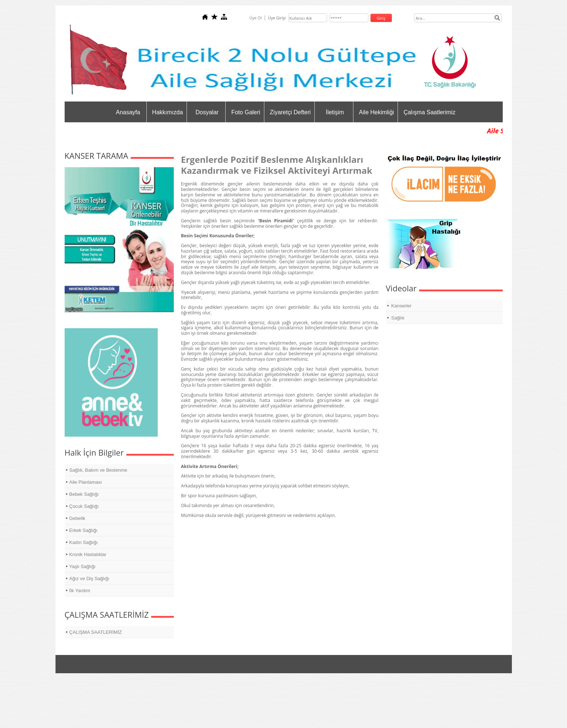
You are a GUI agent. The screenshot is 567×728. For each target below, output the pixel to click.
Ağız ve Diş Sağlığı (89, 578)
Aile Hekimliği (376, 112)
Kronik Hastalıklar (88, 554)
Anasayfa (128, 112)
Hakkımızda (168, 112)
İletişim (335, 112)
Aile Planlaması (86, 482)
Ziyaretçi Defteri (290, 112)
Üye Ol (256, 18)
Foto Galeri (246, 112)
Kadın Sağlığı (84, 542)
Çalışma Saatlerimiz (429, 112)
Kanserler (402, 306)
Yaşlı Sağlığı (83, 566)
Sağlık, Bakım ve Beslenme (98, 470)
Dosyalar (207, 112)
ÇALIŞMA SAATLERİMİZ (96, 632)
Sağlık (398, 318)
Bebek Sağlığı (84, 494)
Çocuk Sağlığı (84, 506)
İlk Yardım (80, 591)
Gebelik (77, 518)
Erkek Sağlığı (83, 530)
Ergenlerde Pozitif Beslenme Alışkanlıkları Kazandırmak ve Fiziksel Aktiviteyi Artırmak (277, 165)
